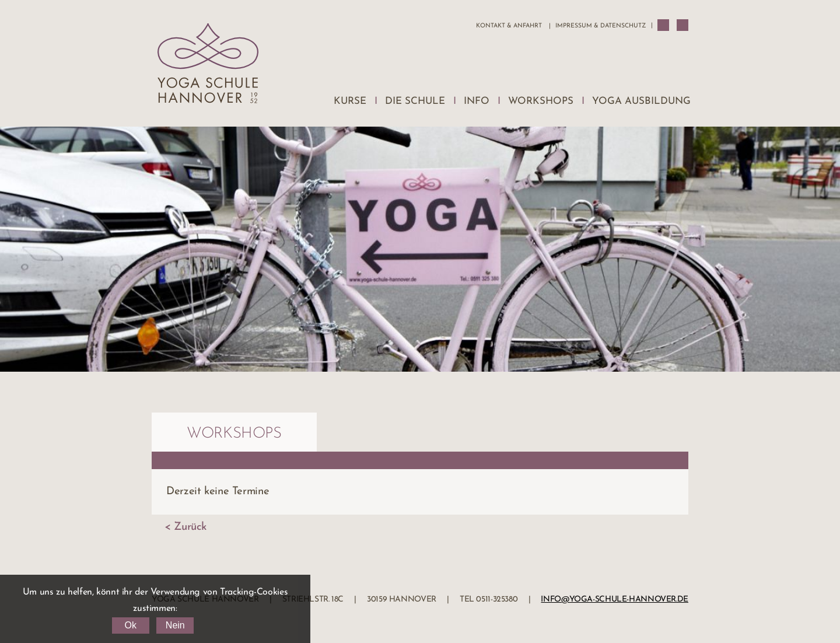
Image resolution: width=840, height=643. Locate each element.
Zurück (190, 527)
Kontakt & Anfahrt (509, 26)
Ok (130, 625)
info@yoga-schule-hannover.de (615, 600)
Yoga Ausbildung (641, 101)
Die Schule (415, 101)
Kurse (350, 101)
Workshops (541, 101)
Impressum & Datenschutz (601, 26)
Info (477, 101)
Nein (175, 625)
